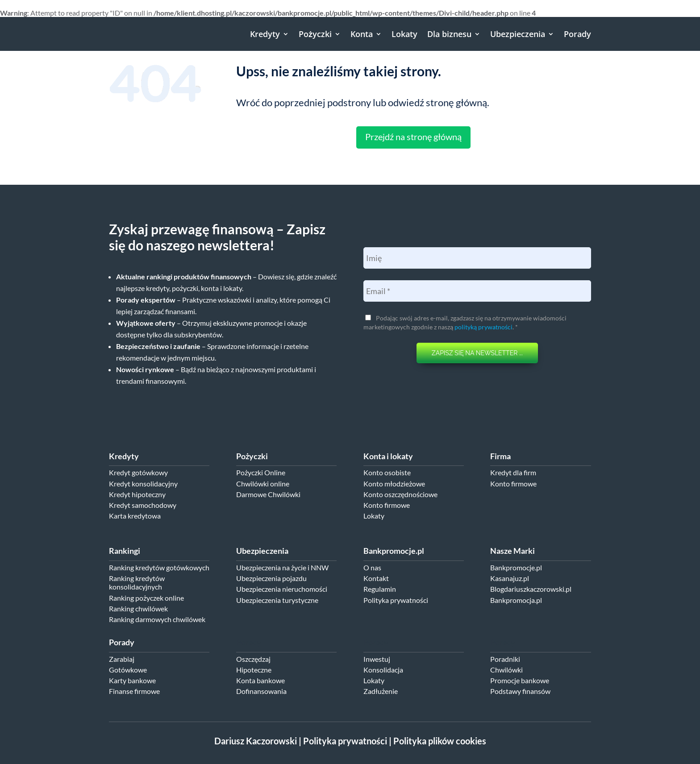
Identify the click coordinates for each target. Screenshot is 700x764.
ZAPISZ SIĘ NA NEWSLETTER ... (477, 353)
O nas (372, 567)
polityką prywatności (483, 327)
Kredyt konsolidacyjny (143, 484)
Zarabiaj (122, 659)
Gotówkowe (128, 670)
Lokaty (404, 34)
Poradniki (505, 659)
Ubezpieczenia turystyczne (277, 600)
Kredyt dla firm (513, 472)
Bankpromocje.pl (516, 567)
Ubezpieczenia (518, 34)
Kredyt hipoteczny (137, 494)
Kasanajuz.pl (510, 578)
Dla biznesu (449, 34)
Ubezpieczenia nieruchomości (282, 589)
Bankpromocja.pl (516, 600)
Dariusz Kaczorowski (256, 741)
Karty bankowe (132, 680)
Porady (577, 34)
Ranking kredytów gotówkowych (159, 567)
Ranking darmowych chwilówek (157, 619)
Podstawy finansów (520, 691)
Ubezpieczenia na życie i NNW (282, 567)
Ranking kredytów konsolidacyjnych (137, 582)
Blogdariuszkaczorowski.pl (531, 589)
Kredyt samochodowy (143, 505)
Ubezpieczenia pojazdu (271, 578)
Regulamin (380, 589)
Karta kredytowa (135, 516)
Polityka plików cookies (440, 741)
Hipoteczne (254, 670)
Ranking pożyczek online (146, 598)
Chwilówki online (263, 484)
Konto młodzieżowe (394, 484)
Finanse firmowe (134, 691)
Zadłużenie (381, 691)
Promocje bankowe (520, 680)
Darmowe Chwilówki (268, 494)
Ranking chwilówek (138, 608)
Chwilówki (506, 670)
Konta (362, 34)
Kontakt (376, 578)
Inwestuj (377, 659)
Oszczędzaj (253, 659)
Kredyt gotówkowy (138, 472)
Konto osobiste (387, 472)
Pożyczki (315, 34)
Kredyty (265, 34)
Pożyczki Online (261, 472)
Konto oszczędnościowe (400, 494)
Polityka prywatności (396, 600)
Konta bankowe (260, 680)
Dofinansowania (261, 691)
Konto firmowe (387, 505)
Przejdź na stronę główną (413, 137)
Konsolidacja (383, 670)
